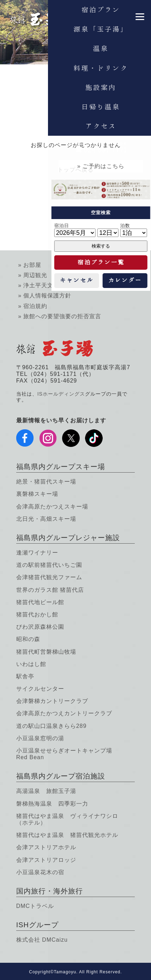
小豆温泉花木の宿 (40, 872)
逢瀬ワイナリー (37, 553)
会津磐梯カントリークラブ (52, 701)
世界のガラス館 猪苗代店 (50, 590)
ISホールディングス (61, 394)
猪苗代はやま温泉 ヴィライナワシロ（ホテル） (67, 819)
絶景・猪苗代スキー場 (46, 482)
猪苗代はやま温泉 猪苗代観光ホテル (67, 835)
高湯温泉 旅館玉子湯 (46, 791)
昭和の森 (28, 639)
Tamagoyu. (66, 972)
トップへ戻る (75, 170)
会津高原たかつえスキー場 (52, 507)
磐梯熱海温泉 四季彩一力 (52, 804)
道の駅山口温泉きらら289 (52, 726)
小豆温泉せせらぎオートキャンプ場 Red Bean (64, 754)
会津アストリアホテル (46, 847)
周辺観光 (35, 275)
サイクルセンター (40, 689)
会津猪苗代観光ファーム (49, 577)
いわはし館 (31, 664)
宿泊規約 (35, 306)
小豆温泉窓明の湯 (40, 738)
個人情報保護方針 (47, 296)
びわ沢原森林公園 (40, 627)
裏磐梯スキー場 (37, 494)
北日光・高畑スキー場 (46, 519)
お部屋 (32, 265)
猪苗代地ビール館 (40, 602)
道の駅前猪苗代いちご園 (49, 565)
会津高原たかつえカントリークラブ (64, 713)
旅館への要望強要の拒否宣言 (62, 316)
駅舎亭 (25, 676)
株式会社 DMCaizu (42, 940)
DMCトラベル (35, 906)
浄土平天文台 (41, 285)
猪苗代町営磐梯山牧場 (46, 652)
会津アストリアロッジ (46, 860)
